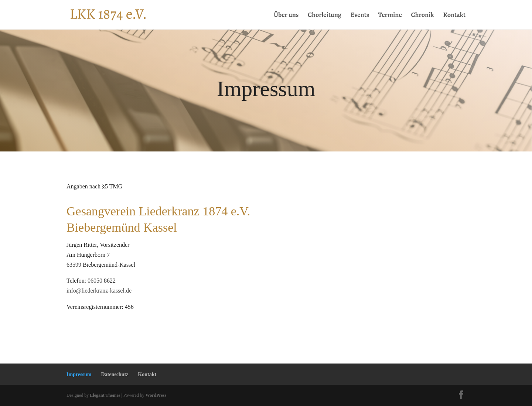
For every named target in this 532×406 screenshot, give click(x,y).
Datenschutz (115, 374)
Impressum (79, 374)
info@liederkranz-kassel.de (99, 291)
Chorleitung (325, 16)
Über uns (286, 16)
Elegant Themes (105, 395)
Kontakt (454, 16)
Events (360, 16)
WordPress (156, 395)
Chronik (423, 16)
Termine (390, 16)
